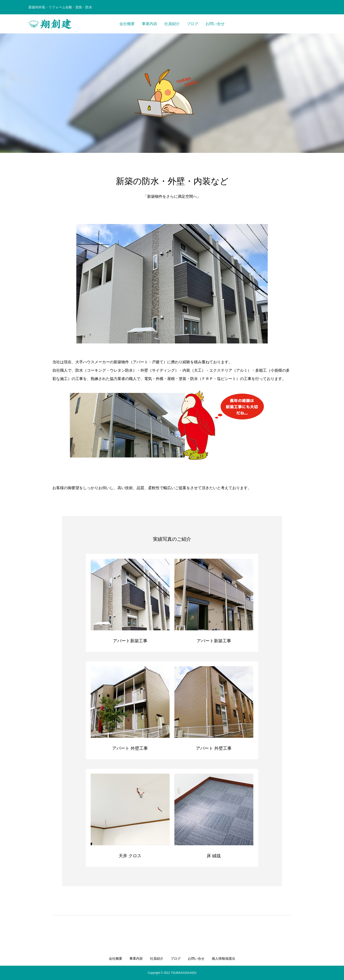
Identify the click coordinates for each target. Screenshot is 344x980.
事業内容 (150, 24)
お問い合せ (215, 24)
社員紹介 (172, 24)
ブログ (193, 24)
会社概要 (127, 24)
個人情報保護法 (223, 959)
